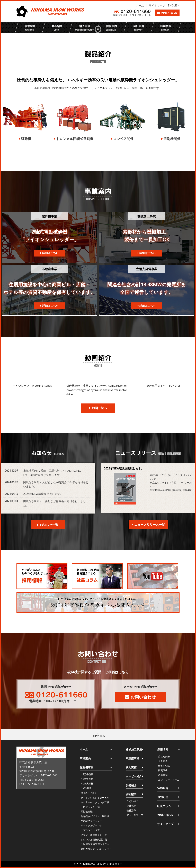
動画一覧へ (99, 408)
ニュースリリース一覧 (150, 525)
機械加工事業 (134, 749)
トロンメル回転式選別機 (94, 840)
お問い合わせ (169, 13)
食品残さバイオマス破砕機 (95, 816)
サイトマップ (157, 5)
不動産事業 (132, 758)
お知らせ (163, 797)
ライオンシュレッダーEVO (95, 797)
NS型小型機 (87, 774)
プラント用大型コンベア (94, 835)
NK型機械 (86, 788)
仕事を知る (164, 766)
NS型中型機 (87, 779)
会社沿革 (131, 810)
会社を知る (164, 756)
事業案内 (85, 758)
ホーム (140, 5)
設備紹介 (131, 785)
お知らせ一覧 (49, 525)
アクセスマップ (135, 815)
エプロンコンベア (90, 830)
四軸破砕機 (87, 811)
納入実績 (131, 767)
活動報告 (163, 788)
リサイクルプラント (91, 825)
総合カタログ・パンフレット (96, 849)
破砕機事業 (87, 767)
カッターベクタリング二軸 (95, 802)
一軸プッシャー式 (90, 807)
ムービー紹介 (134, 776)
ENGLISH (174, 5)
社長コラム (164, 806)
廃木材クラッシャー (91, 821)
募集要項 (163, 775)
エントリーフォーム (169, 780)
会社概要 (131, 806)
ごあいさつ (132, 801)
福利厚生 (163, 770)
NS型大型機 (87, 784)
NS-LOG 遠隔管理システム (95, 844)
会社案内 (131, 794)
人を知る (163, 761)
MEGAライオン (89, 793)
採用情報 (163, 749)
